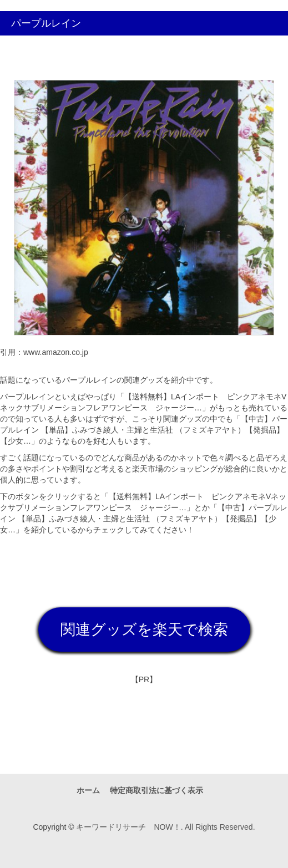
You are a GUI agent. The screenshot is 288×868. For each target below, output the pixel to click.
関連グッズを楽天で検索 (144, 630)
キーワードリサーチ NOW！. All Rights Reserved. (165, 827)
